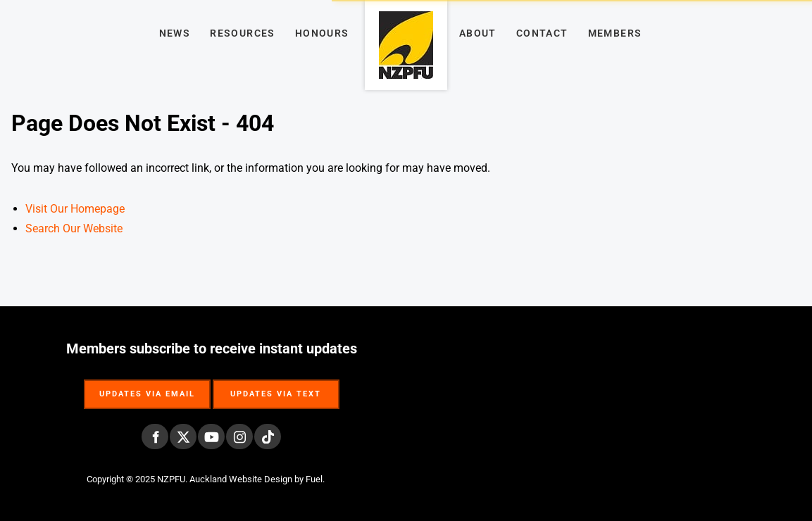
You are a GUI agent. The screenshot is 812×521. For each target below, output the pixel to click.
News (175, 33)
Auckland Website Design (241, 479)
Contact (542, 33)
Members (615, 33)
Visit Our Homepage (75, 209)
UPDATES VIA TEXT (276, 387)
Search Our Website (74, 228)
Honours (322, 33)
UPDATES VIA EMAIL (147, 387)
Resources (243, 33)
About (478, 33)
